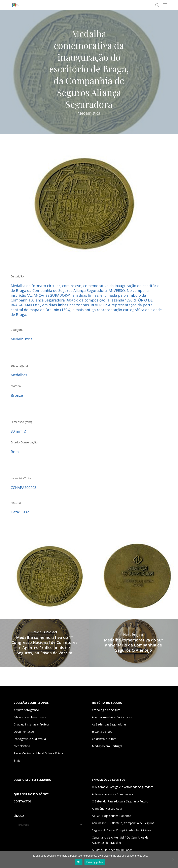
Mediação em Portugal (107, 746)
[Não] (173, 859)
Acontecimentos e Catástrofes (112, 717)
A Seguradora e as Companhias (112, 794)
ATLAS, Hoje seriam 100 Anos (112, 816)
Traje (17, 760)
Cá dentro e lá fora (104, 739)
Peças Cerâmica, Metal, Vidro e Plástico (40, 753)
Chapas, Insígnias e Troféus (32, 724)
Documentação (24, 732)
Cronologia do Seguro (106, 710)
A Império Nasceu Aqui (107, 809)
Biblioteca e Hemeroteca (30, 717)
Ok (79, 862)
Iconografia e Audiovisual (30, 739)
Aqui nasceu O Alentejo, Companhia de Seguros (123, 823)
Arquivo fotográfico (26, 710)
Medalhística (22, 746)
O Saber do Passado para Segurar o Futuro (120, 801)
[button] (165, 5)
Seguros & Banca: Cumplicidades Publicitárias (121, 830)
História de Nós (102, 732)
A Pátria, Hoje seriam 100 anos (112, 850)
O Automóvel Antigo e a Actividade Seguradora (123, 787)
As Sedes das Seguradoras (109, 724)
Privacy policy (95, 862)
